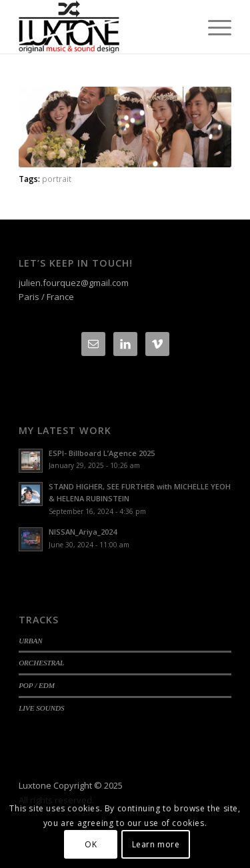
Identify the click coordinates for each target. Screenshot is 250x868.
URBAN (31, 641)
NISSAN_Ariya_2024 (83, 532)
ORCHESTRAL (41, 663)
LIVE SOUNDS (41, 708)
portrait (57, 179)
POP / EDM (37, 685)
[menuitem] (213, 27)
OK (91, 844)
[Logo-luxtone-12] (104, 27)
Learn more (156, 844)
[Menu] (213, 27)
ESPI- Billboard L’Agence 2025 (102, 453)
